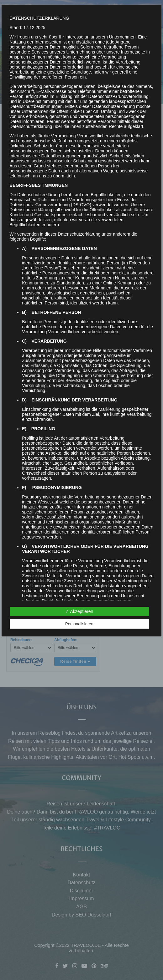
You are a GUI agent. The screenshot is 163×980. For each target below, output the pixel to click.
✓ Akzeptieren (79, 611)
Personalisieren (79, 624)
